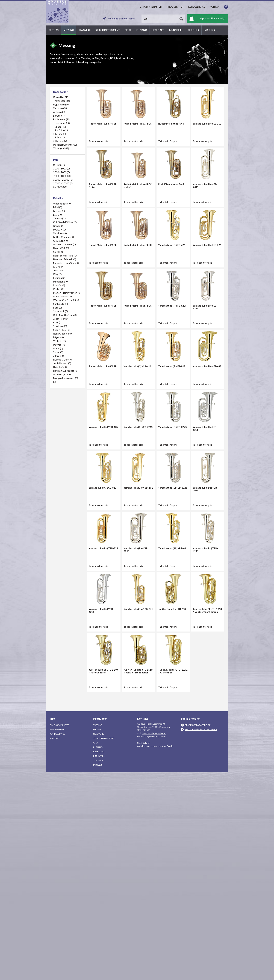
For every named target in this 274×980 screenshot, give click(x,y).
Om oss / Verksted (59, 933)
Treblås (98, 933)
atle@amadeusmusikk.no (154, 941)
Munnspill (99, 964)
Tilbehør (98, 968)
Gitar (96, 950)
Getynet (146, 951)
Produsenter (57, 937)
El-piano (98, 955)
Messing (98, 937)
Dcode (170, 954)
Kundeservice (57, 942)
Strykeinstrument (104, 946)
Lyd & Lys (98, 972)
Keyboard (99, 959)
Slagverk (98, 942)
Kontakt (55, 946)
